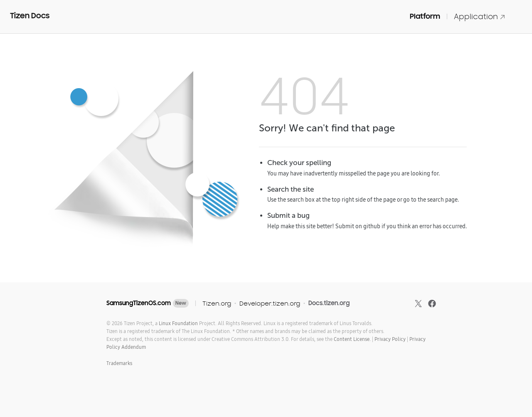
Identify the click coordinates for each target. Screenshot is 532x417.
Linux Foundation (178, 323)
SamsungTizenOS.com (139, 303)
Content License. (352, 339)
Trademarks (119, 363)
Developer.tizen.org (270, 303)
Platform (425, 16)
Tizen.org (217, 303)
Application (480, 16)
